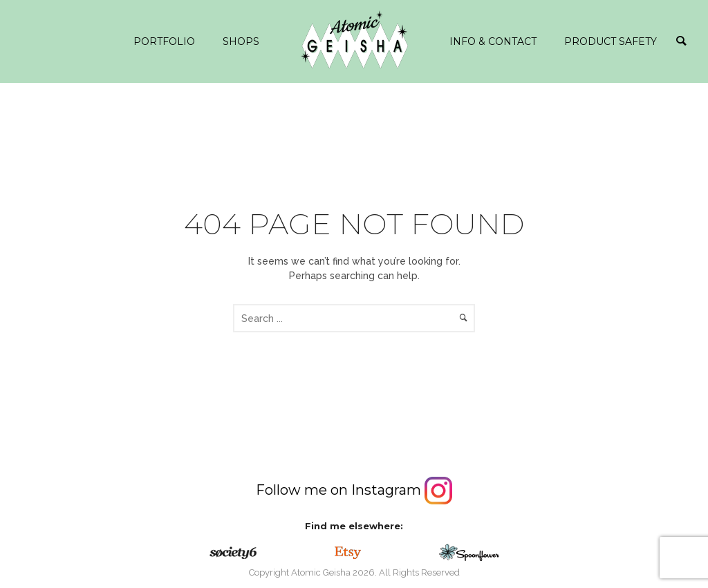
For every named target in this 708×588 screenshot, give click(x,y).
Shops (241, 41)
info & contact (493, 41)
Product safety (611, 41)
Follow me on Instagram (354, 490)
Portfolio (164, 41)
